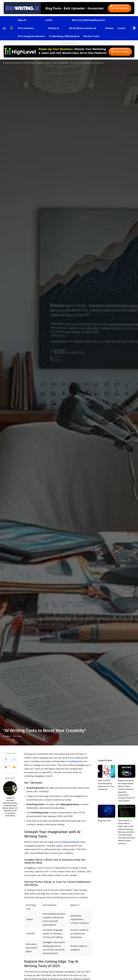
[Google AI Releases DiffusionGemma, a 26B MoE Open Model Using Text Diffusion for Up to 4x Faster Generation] (10, 788)
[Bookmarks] (134, 28)
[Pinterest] (10, 740)
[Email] (13, 740)
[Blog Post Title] (107, 811)
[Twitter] (7, 740)
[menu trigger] (6, 28)
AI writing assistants (69, 842)
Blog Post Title (104, 821)
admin (8, 736)
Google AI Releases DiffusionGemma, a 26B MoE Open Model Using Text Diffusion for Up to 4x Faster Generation (10, 807)
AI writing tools (75, 761)
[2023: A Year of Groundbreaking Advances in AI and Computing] (107, 771)
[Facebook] (4, 740)
